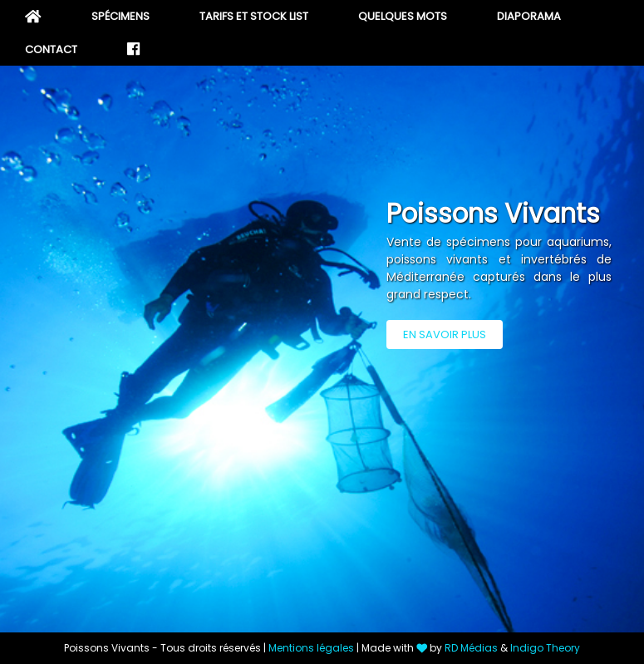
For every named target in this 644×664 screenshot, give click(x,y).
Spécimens (120, 16)
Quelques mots (403, 16)
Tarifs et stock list (254, 16)
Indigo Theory (545, 648)
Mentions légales (311, 648)
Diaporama (529, 16)
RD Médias (471, 648)
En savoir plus (445, 334)
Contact (51, 49)
